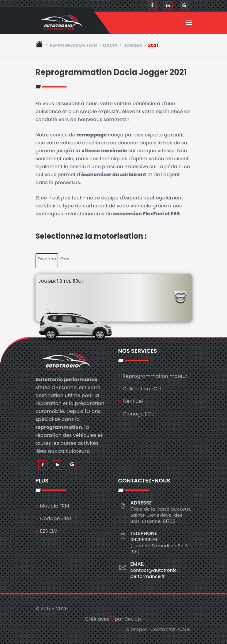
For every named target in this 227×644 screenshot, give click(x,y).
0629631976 (144, 540)
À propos (137, 629)
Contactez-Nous (170, 629)
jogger (133, 45)
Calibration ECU (142, 389)
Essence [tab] (47, 259)
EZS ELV (49, 531)
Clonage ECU (139, 414)
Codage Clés (56, 518)
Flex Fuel (133, 401)
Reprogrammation (73, 45)
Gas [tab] (65, 259)
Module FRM (55, 506)
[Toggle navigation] (189, 24)
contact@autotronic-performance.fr (155, 573)
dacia (110, 45)
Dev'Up (133, 619)
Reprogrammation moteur (155, 376)
